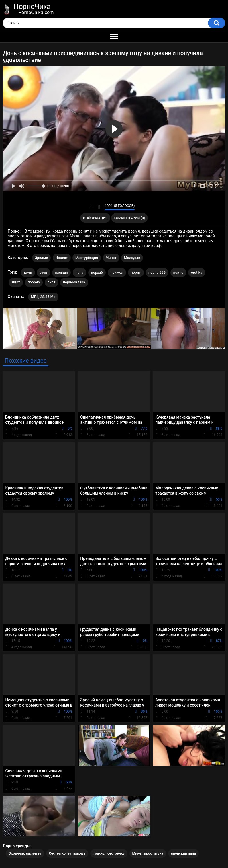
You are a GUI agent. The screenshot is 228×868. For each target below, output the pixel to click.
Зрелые (41, 258)
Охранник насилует (25, 853)
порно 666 (157, 273)
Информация (95, 218)
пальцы (61, 273)
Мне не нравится (99, 207)
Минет (111, 258)
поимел (117, 273)
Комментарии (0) (129, 218)
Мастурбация (87, 258)
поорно (34, 282)
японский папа (183, 853)
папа (80, 273)
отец (43, 273)
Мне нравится (92, 207)
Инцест (62, 258)
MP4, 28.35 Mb (43, 297)
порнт (136, 273)
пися (52, 282)
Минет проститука (148, 853)
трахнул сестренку (109, 853)
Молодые (132, 258)
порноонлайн (74, 282)
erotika (197, 273)
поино (178, 273)
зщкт (16, 282)
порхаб (97, 273)
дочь (28, 273)
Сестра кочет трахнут (67, 853)
